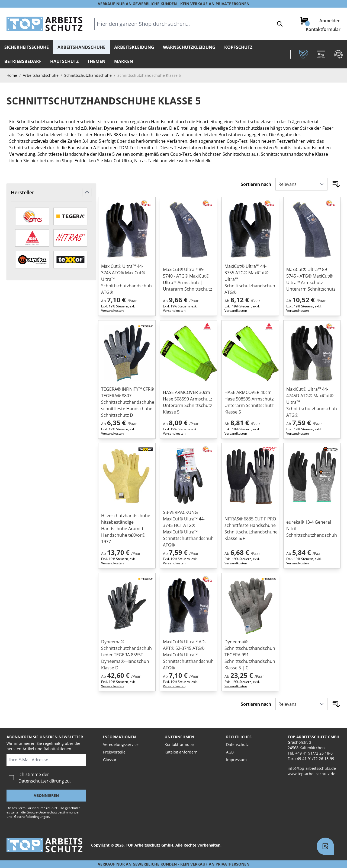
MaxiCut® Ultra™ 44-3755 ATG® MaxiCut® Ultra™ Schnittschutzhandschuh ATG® (250, 279)
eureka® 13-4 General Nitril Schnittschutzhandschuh (312, 529)
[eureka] (32, 260)
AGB (230, 752)
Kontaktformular (323, 29)
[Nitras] (70, 238)
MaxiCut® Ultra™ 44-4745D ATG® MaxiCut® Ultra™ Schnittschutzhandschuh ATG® (312, 402)
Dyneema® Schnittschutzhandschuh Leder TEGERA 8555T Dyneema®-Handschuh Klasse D (126, 655)
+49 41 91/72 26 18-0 (314, 753)
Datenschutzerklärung (41, 781)
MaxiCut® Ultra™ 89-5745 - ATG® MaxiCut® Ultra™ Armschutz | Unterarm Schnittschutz (311, 279)
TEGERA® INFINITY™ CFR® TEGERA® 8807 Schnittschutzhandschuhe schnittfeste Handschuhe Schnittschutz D (127, 402)
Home (12, 75)
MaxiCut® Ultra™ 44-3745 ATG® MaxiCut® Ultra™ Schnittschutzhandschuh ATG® (126, 279)
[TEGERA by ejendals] (70, 216)
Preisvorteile (114, 752)
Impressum (236, 760)
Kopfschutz (238, 47)
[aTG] (32, 216)
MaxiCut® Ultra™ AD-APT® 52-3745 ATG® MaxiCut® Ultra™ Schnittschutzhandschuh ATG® (188, 655)
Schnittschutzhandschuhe (88, 75)
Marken (124, 61)
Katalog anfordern (181, 752)
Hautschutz (64, 61)
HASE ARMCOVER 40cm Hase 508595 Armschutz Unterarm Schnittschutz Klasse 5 (249, 402)
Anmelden (330, 21)
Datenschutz (237, 744)
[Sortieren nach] (301, 184)
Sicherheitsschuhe (27, 47)
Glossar (110, 760)
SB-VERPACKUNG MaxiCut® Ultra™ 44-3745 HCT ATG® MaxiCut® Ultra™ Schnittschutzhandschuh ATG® (188, 529)
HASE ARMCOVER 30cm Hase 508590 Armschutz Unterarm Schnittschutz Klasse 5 (187, 402)
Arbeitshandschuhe (81, 47)
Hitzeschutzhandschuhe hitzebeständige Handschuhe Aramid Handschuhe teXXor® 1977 (126, 529)
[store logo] (44, 24)
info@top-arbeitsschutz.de (312, 768)
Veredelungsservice (121, 744)
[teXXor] (70, 260)
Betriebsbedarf (23, 61)
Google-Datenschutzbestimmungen (53, 812)
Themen (96, 61)
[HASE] (32, 238)
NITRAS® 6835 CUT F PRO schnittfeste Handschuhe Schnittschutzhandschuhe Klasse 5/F (250, 529)
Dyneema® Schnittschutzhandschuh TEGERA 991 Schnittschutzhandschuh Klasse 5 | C (250, 655)
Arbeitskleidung (134, 47)
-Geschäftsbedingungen (31, 817)
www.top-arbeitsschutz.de (311, 774)
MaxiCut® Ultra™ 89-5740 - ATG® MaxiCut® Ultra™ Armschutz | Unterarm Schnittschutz (187, 279)
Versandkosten (112, 311)
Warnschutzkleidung (189, 47)
